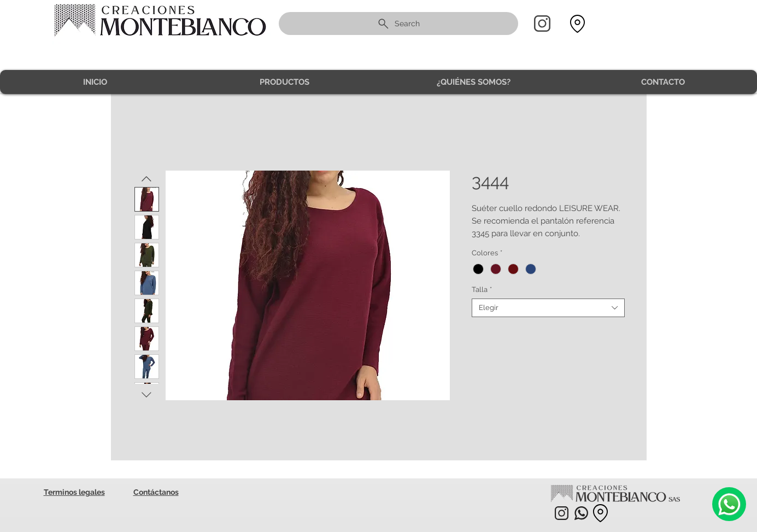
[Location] (578, 24)
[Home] (542, 24)
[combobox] (548, 308)
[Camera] (729, 504)
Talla (482, 290)
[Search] (398, 24)
